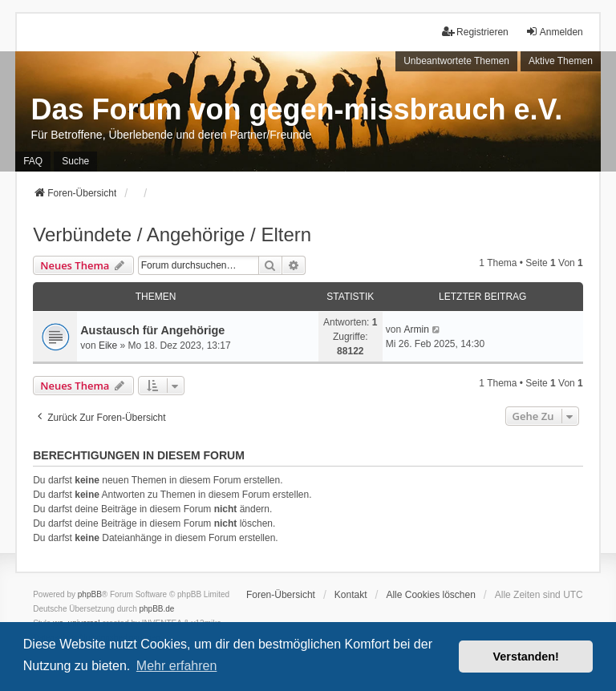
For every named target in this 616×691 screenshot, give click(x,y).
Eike (108, 345)
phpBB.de (157, 609)
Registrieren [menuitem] (475, 32)
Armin (416, 329)
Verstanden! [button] (526, 657)
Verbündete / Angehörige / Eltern (172, 234)
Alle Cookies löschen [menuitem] (430, 595)
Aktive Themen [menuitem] (561, 61)
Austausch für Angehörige (152, 330)
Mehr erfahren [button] (177, 666)
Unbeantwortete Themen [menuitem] (456, 61)
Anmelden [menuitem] (554, 32)
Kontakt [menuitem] (351, 595)
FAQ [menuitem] (33, 161)
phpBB (90, 594)
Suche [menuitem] (75, 161)
